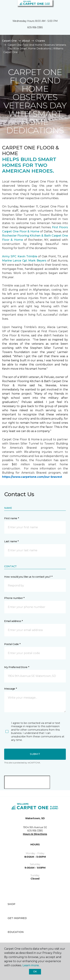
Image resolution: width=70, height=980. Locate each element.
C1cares (40, 41)
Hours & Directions (35, 834)
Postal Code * (12, 644)
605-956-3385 (35, 27)
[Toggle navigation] (5, 7)
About (26, 41)
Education (16, 932)
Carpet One (9, 41)
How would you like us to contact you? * (28, 577)
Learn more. (31, 965)
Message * (10, 689)
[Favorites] (61, 7)
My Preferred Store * (17, 667)
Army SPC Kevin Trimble (20, 256)
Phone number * (14, 598)
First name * (12, 518)
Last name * (11, 541)
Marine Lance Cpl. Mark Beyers (24, 261)
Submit (35, 754)
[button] (57, 7)
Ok (35, 972)
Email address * (13, 621)
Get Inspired (17, 918)
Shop (11, 904)
